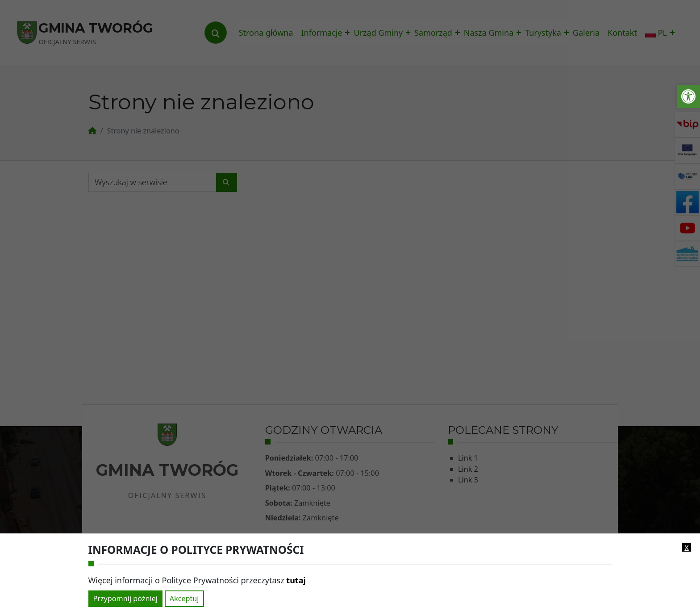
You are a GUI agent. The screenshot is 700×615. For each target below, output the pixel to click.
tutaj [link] (296, 580)
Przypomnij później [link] (125, 598)
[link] (688, 96)
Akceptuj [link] (184, 598)
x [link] (687, 547)
